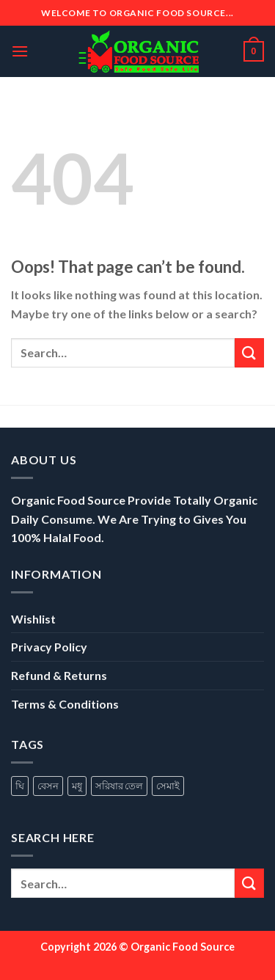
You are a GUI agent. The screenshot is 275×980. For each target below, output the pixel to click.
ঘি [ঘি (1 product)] (20, 786)
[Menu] (20, 51)
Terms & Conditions (65, 704)
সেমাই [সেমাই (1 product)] (168, 786)
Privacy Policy (49, 647)
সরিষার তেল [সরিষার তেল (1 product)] (119, 786)
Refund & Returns (59, 675)
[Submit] (249, 352)
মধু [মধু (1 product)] (77, 786)
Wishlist (33, 619)
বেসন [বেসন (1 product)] (48, 786)
